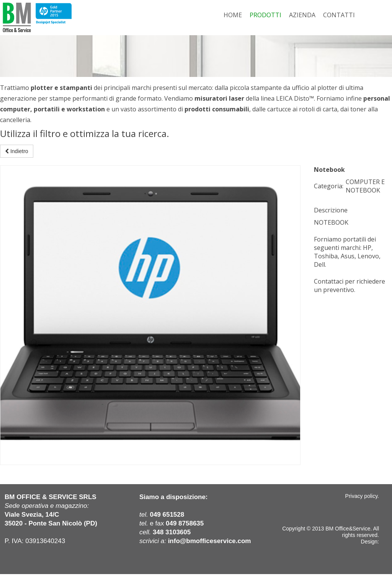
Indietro (17, 151)
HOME (233, 15)
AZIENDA (302, 15)
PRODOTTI (265, 15)
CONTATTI (339, 15)
